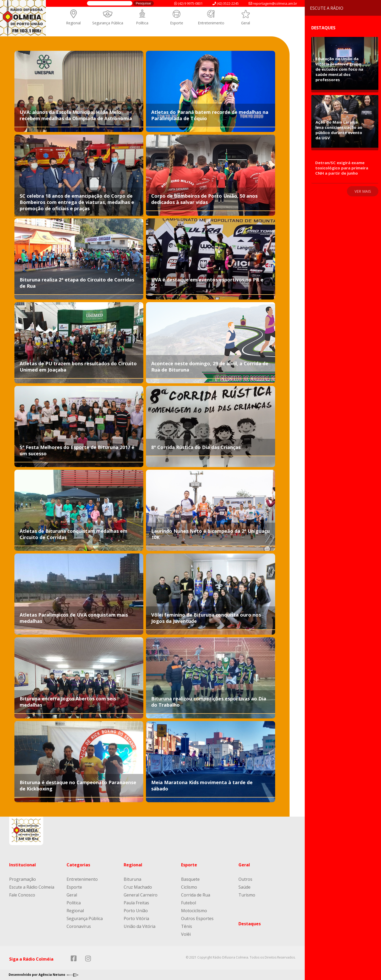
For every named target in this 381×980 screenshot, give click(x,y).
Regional (73, 23)
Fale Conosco (22, 895)
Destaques (250, 924)
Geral (246, 23)
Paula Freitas (136, 903)
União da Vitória (140, 926)
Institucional (23, 865)
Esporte (177, 23)
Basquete (190, 879)
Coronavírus (79, 926)
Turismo (247, 895)
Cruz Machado (138, 887)
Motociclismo (194, 911)
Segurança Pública (108, 23)
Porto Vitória (136, 918)
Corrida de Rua (196, 895)
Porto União (136, 911)
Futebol (189, 903)
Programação (23, 879)
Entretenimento (211, 23)
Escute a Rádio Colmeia (32, 887)
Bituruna (132, 879)
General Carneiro (141, 895)
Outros (245, 879)
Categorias (78, 865)
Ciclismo (189, 887)
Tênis (187, 926)
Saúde (244, 887)
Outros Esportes (197, 918)
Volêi (186, 934)
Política (142, 23)
